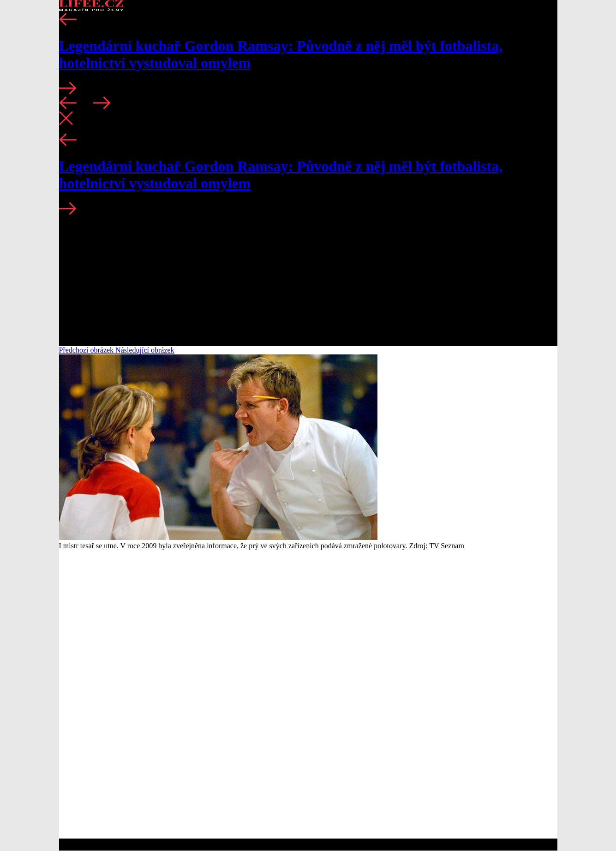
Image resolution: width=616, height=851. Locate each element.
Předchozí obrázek (87, 350)
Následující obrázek (145, 350)
